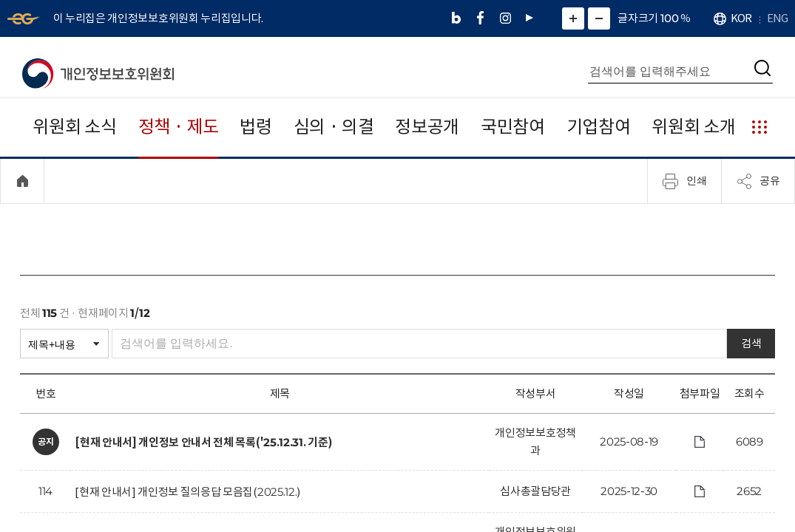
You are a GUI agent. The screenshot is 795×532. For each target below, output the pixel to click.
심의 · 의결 (334, 127)
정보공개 (427, 127)
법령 (256, 127)
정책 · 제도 (179, 127)
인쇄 (685, 181)
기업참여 (599, 127)
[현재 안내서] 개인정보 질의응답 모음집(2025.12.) (187, 492)
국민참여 (513, 127)
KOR (741, 18)
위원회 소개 (693, 127)
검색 (751, 343)
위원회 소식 (74, 127)
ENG (777, 18)
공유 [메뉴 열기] (758, 181)
